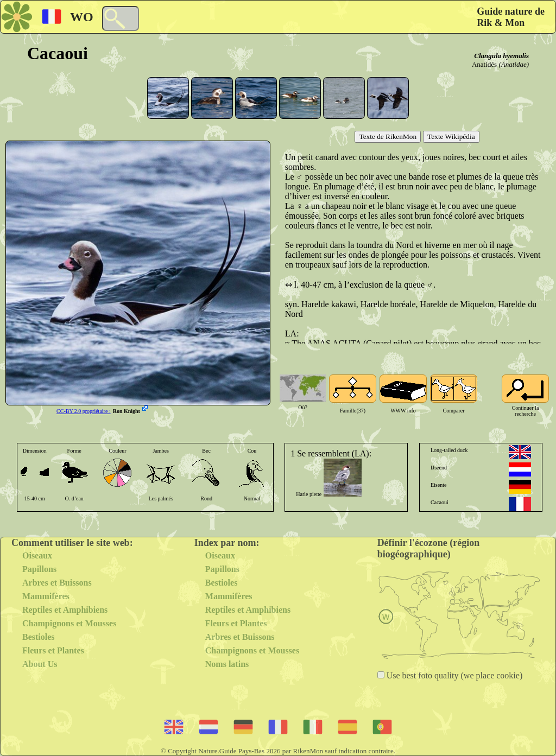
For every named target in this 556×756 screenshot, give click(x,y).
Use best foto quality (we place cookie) (454, 675)
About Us (40, 664)
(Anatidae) (514, 64)
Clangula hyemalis (501, 56)
